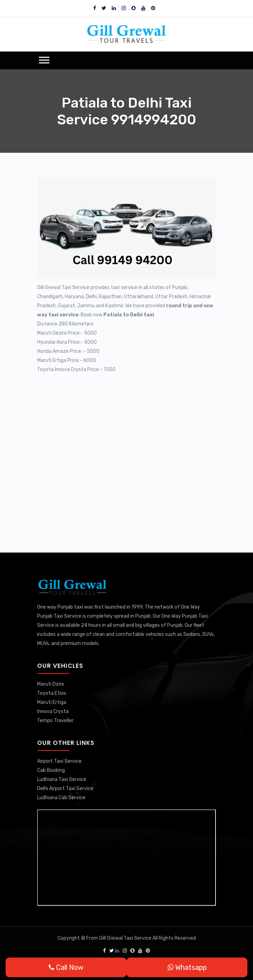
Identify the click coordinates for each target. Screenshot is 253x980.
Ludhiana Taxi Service (62, 779)
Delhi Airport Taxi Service (65, 789)
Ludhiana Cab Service (61, 798)
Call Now (66, 967)
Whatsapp (187, 967)
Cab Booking (51, 770)
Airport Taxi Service (59, 761)
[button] (44, 60)
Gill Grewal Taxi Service (126, 938)
